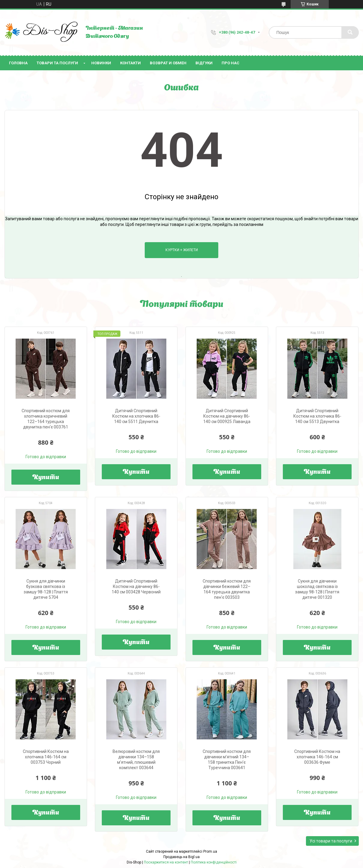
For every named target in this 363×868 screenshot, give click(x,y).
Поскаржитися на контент (166, 862)
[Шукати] (350, 32)
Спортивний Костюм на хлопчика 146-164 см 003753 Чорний (46, 757)
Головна (18, 63)
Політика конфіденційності (214, 862)
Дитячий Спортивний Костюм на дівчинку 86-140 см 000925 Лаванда (227, 416)
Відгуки (204, 63)
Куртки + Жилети (182, 250)
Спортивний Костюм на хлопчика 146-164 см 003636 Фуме (317, 757)
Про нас (230, 63)
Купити (46, 478)
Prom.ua (210, 851)
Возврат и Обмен (168, 63)
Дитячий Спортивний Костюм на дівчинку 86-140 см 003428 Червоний (136, 586)
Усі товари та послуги (331, 841)
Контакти (130, 63)
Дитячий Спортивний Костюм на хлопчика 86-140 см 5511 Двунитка (136, 416)
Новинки (101, 63)
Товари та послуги (57, 63)
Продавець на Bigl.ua (181, 857)
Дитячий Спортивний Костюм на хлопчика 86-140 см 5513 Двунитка (317, 416)
